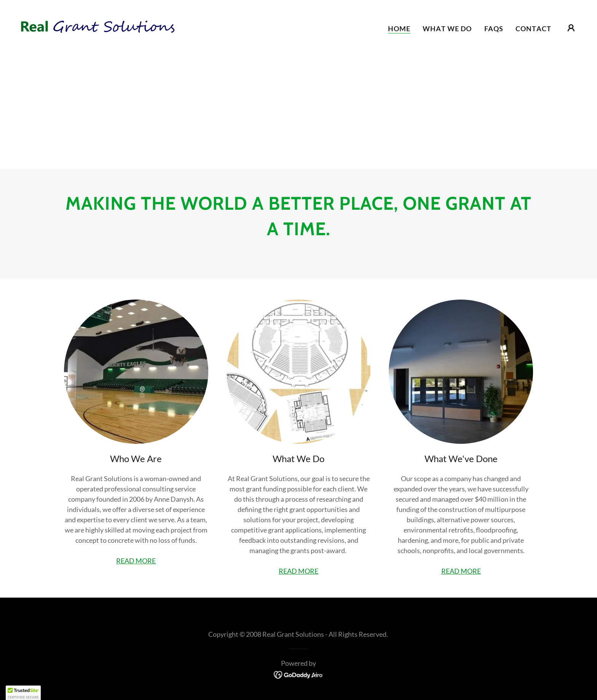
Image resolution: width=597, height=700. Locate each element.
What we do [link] (447, 29)
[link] (97, 27)
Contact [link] (533, 29)
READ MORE (136, 561)
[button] (571, 28)
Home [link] (399, 29)
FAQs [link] (494, 29)
